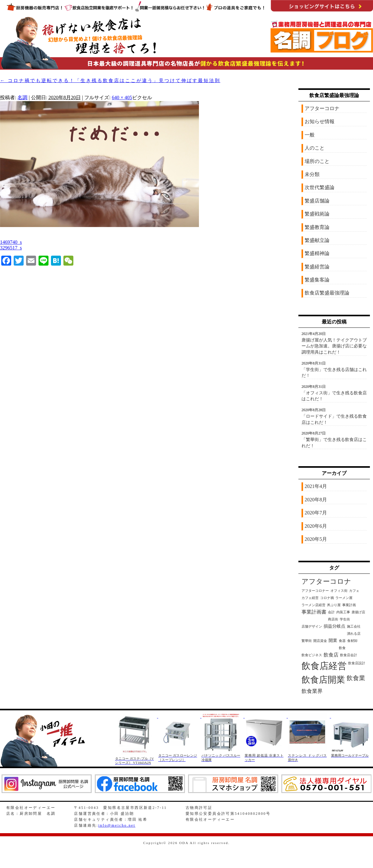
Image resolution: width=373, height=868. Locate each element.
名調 (22, 97)
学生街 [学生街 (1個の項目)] (345, 619)
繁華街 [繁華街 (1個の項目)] (307, 641)
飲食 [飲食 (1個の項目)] (342, 648)
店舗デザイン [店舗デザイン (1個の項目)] (312, 627)
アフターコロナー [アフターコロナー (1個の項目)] (315, 591)
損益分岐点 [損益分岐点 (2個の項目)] (334, 626)
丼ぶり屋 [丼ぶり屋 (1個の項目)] (334, 605)
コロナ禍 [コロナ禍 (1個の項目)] (327, 598)
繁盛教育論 (317, 227)
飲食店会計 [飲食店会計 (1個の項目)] (349, 655)
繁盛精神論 (317, 253)
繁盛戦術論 (317, 214)
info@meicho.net (117, 825)
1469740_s (11, 242)
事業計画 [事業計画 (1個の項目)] (349, 605)
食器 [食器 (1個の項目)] (342, 641)
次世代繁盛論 (320, 187)
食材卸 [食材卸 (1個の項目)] (352, 641)
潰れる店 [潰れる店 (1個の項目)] (354, 634)
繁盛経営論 (317, 267)
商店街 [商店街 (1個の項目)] (333, 619)
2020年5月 (316, 539)
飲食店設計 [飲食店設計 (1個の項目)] (357, 663)
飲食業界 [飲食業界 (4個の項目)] (312, 691)
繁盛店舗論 (317, 201)
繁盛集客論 (317, 280)
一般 (310, 135)
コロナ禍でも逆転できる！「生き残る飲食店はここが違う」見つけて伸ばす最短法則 (110, 81)
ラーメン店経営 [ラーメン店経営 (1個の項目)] (313, 605)
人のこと (315, 148)
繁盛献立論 (317, 240)
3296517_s (11, 248)
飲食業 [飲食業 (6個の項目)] (356, 678)
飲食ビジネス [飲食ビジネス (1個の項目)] (312, 655)
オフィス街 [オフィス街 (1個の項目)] (339, 591)
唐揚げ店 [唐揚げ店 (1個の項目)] (358, 612)
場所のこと (317, 161)
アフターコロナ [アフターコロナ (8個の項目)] (326, 582)
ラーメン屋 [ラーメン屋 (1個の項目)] (344, 598)
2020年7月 (316, 513)
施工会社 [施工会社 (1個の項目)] (354, 627)
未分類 (312, 174)
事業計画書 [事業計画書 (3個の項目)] (314, 612)
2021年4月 (316, 486)
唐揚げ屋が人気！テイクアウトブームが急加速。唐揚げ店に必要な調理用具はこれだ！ (334, 346)
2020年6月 (316, 526)
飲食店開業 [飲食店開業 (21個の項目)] (323, 680)
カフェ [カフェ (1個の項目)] (354, 591)
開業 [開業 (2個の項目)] (333, 641)
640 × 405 (122, 97)
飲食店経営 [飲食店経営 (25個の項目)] (324, 666)
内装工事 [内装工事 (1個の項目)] (343, 612)
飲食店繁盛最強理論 (327, 293)
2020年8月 (316, 500)
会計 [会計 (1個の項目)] (331, 612)
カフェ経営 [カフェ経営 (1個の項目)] (310, 598)
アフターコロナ (322, 108)
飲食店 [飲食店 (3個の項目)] (331, 655)
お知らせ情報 (320, 121)
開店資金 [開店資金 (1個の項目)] (320, 641)
